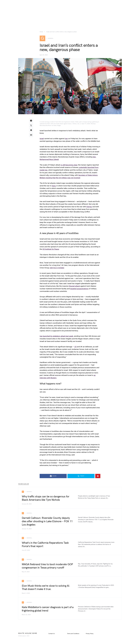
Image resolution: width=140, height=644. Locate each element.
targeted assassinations (79, 289)
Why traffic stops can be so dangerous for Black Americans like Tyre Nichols (46, 498)
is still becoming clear (69, 165)
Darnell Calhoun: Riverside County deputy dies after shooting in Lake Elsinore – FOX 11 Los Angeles (47, 521)
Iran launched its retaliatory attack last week (56, 336)
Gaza (54, 186)
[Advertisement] (70, 13)
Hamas (89, 207)
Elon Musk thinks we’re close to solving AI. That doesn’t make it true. (46, 588)
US (75, 347)
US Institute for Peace (51, 249)
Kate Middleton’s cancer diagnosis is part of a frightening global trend (48, 609)
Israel (42, 139)
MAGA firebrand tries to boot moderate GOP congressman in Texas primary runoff (47, 566)
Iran (66, 139)
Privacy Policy (90, 634)
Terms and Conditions (73, 634)
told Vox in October (57, 268)
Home (41, 32)
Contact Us (52, 634)
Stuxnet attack (74, 286)
